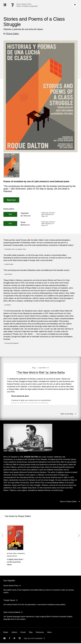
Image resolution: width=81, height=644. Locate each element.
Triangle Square (9, 601)
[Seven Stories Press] (13, 5)
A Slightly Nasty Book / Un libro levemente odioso (15, 563)
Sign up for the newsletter (33, 639)
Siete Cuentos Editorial (12, 613)
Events (23, 633)
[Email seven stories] (4, 639)
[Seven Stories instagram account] (20, 639)
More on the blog (67, 415)
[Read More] (11, 200)
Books (6, 633)
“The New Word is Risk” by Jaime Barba (40, 372)
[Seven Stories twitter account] (14, 639)
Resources (40, 633)
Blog (31, 633)
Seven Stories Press (24, 4)
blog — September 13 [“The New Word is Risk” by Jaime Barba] (40, 368)
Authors (14, 633)
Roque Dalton (13, 34)
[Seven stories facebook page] (9, 639)
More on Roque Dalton (68, 502)
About (49, 633)
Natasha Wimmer (12, 557)
